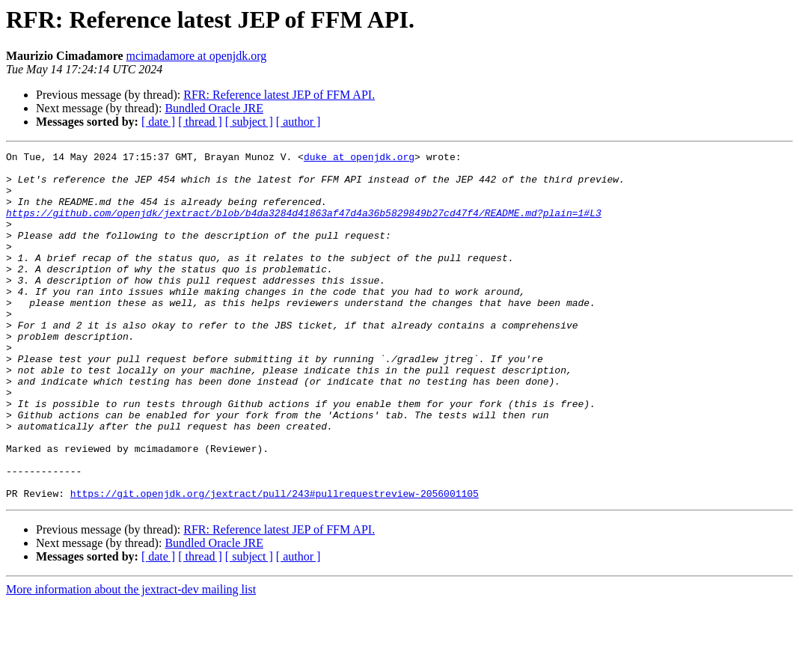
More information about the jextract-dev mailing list (131, 659)
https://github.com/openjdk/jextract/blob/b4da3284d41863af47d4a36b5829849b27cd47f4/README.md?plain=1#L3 (304, 226)
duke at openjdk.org (359, 159)
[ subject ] (249, 122)
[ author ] (299, 122)
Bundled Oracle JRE (214, 108)
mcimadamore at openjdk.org (197, 56)
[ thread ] (200, 122)
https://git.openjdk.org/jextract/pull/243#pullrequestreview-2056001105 (275, 563)
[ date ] (158, 122)
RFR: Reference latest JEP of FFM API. (279, 95)
